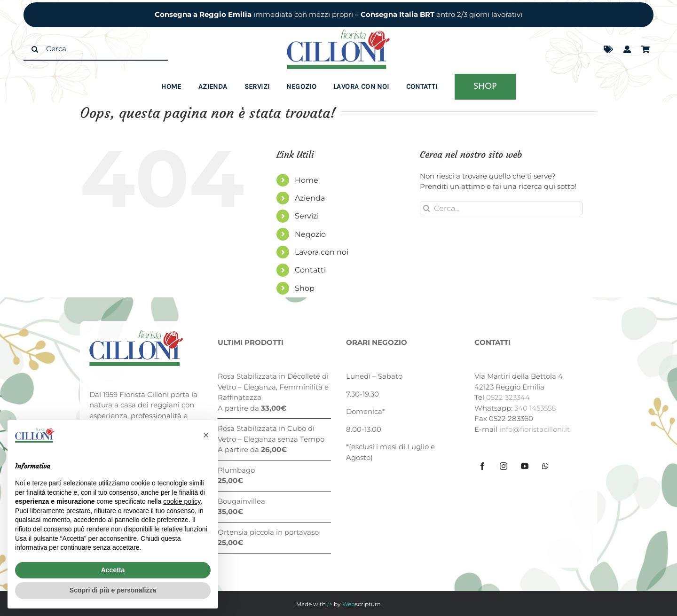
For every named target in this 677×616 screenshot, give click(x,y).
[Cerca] (96, 49)
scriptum (362, 604)
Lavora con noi (322, 252)
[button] (206, 435)
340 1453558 (535, 408)
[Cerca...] (501, 208)
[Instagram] (504, 466)
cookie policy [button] (182, 501)
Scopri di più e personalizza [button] (113, 590)
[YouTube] (525, 466)
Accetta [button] (113, 570)
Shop (305, 288)
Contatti (310, 270)
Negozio (310, 234)
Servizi (307, 216)
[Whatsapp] (545, 466)
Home (307, 180)
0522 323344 (508, 397)
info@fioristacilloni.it (535, 429)
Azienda (310, 198)
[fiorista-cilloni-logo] (338, 33)
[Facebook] (482, 466)
